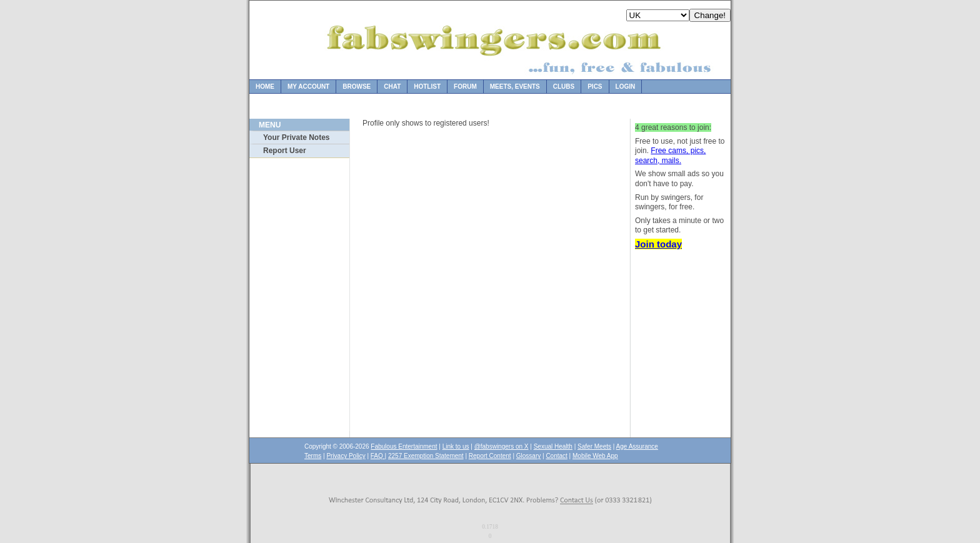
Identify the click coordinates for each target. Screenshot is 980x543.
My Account (308, 87)
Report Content (490, 456)
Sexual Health (553, 446)
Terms (313, 456)
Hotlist (427, 87)
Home (265, 87)
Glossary (528, 456)
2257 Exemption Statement (426, 456)
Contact (556, 456)
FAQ (378, 456)
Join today (658, 244)
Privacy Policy (346, 456)
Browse (357, 87)
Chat (392, 87)
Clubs (564, 87)
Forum (465, 87)
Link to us (456, 446)
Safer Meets (594, 446)
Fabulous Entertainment (404, 446)
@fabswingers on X (502, 446)
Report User (285, 151)
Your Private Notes (296, 137)
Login (626, 87)
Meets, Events (515, 87)
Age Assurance (637, 446)
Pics (595, 87)
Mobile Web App (595, 456)
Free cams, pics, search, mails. (670, 156)
